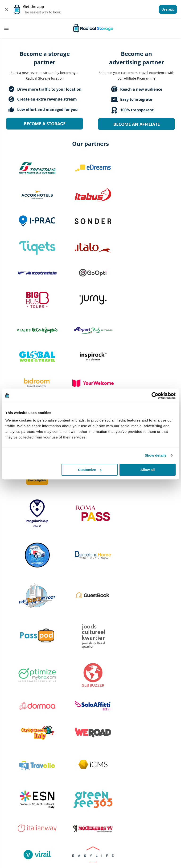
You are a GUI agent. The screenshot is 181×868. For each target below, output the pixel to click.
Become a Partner (20, 769)
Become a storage (45, 124)
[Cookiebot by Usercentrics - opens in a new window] (155, 396)
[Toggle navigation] (6, 28)
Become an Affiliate (137, 124)
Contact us (67, 769)
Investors (13, 759)
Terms (159, 749)
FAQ (62, 759)
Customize (90, 470)
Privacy (160, 759)
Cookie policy (165, 769)
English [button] (159, 785)
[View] (168, 9)
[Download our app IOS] (23, 796)
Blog (108, 759)
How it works (70, 749)
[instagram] (120, 784)
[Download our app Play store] (61, 796)
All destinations (117, 749)
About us (13, 749)
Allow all (147, 470)
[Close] (7, 9)
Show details (156, 455)
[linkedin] (132, 784)
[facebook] (96, 784)
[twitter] (107, 784)
